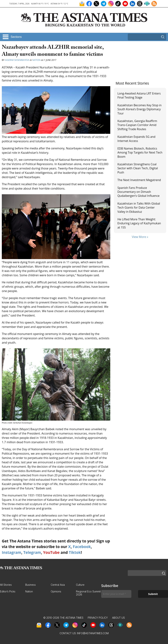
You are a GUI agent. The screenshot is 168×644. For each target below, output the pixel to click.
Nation (36, 60)
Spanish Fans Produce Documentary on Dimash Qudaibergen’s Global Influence (138, 192)
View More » (140, 237)
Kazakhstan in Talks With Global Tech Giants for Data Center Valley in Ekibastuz (139, 208)
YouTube (51, 552)
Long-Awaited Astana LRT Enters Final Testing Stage (139, 95)
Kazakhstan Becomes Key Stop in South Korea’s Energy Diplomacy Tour (140, 109)
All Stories (6, 585)
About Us (118, 618)
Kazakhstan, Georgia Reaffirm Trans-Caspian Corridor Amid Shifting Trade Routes (137, 125)
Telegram (32, 552)
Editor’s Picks (8, 591)
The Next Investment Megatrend (139, 180)
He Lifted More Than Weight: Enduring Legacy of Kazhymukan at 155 (139, 223)
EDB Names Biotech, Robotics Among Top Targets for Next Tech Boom (140, 153)
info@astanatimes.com (93, 633)
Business (30, 585)
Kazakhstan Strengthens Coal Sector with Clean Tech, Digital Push (138, 168)
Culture (80, 585)
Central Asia (58, 585)
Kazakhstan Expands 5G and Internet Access (136, 139)
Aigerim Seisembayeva (17, 60)
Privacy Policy (98, 618)
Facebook (82, 547)
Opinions (56, 591)
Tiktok (75, 552)
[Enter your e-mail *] (116, 594)
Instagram (12, 552)
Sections (16, 37)
